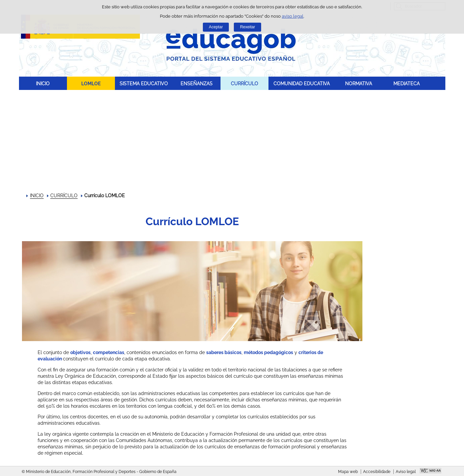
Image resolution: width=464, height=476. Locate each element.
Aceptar (216, 27)
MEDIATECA (407, 83)
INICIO (43, 83)
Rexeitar (248, 27)
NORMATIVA (359, 83)
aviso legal (293, 16)
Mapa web (348, 472)
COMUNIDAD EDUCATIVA (302, 83)
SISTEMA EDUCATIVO (144, 83)
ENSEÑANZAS (197, 83)
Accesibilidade (377, 472)
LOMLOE (91, 83)
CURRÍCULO (244, 83)
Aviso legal (406, 472)
